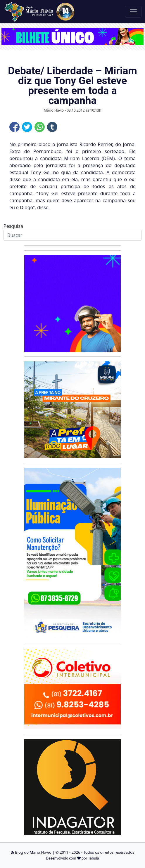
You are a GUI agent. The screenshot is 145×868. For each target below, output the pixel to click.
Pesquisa (13, 226)
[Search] (72, 235)
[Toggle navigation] (133, 12)
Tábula (94, 858)
